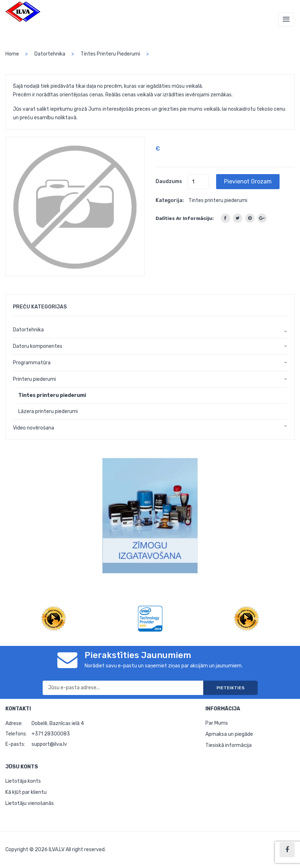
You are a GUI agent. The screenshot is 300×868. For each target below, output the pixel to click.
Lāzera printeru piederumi (48, 411)
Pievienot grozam (248, 181)
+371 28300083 (51, 734)
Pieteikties (230, 688)
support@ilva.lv (49, 744)
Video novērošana (34, 428)
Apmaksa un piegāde (229, 734)
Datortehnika (50, 54)
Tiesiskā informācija (228, 745)
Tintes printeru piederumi (110, 54)
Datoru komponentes (38, 346)
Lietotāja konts (23, 781)
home (12, 54)
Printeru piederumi (34, 379)
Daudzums (169, 181)
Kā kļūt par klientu (26, 792)
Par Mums (217, 723)
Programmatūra (32, 363)
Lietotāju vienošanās (30, 803)
